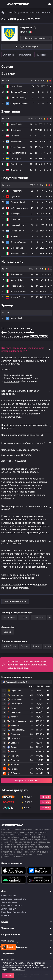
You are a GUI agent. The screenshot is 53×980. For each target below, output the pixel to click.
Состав (24, 618)
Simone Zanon (11, 382)
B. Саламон (16, 170)
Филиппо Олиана (18, 153)
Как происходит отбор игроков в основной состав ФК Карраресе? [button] (20, 470)
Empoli (36, 646)
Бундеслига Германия (11, 906)
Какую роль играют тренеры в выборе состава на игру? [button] (24, 542)
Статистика (9, 55)
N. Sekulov (15, 237)
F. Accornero (16, 191)
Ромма (5, 588)
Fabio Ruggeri (16, 164)
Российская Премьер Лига (14, 912)
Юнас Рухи (16, 159)
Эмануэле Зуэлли (19, 254)
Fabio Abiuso (18, 361)
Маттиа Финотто (18, 292)
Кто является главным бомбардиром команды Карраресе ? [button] (23, 349)
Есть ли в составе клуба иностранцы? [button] (23, 443)
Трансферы (38, 618)
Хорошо (8, 975)
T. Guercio (15, 136)
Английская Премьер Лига (14, 899)
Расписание (9, 618)
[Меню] (3, 4)
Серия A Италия (9, 896)
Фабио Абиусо (17, 275)
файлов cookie (18, 970)
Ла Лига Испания (9, 902)
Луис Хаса (16, 197)
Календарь (41, 55)
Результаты (25, 55)
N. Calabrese (16, 130)
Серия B (8, 632)
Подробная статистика (27, 781)
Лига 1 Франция (9, 909)
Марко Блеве (16, 86)
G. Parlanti (15, 219)
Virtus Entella (10, 646)
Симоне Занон (17, 248)
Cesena (24, 646)
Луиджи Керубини (11, 585)
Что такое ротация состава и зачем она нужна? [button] (24, 508)
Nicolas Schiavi (17, 231)
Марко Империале (19, 147)
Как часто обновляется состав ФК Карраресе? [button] (21, 392)
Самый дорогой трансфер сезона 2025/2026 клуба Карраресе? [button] (20, 576)
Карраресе (40, 585)
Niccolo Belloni (17, 280)
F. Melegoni (16, 214)
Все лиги (5, 915)
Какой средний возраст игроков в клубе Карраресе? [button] (25, 426)
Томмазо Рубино (18, 225)
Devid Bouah (16, 124)
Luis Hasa (9, 375)
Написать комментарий (15, 601)
